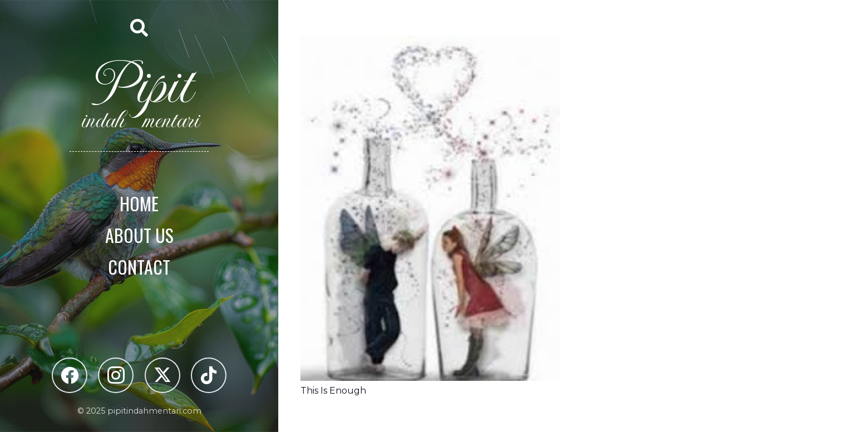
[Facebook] (70, 375)
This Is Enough (333, 391)
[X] (162, 375)
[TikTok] (209, 375)
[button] (139, 28)
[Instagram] (116, 375)
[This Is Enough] (430, 43)
